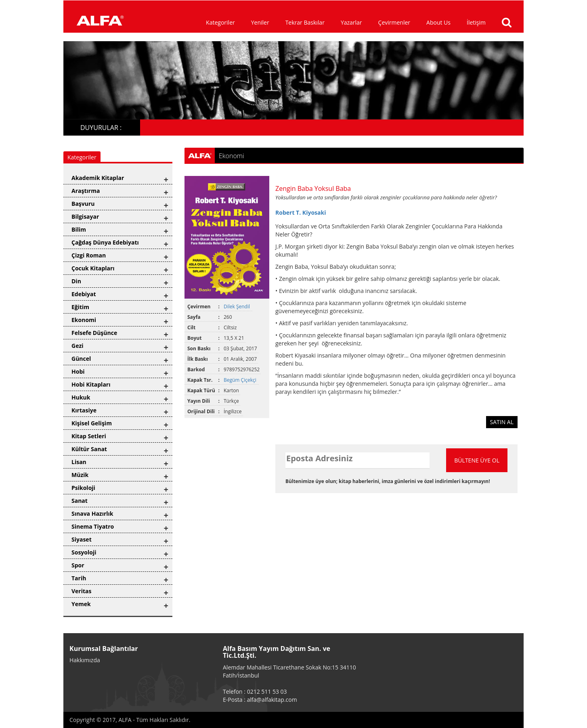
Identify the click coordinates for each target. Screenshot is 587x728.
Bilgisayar (85, 217)
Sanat (80, 501)
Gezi (78, 346)
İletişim (476, 22)
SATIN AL (502, 422)
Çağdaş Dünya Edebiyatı (105, 242)
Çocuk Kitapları (93, 268)
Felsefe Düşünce (94, 333)
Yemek (81, 604)
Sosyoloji (84, 552)
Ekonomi (84, 320)
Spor (78, 565)
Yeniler (260, 22)
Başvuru (83, 204)
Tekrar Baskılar (305, 22)
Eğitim (80, 307)
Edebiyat (84, 294)
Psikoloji (83, 488)
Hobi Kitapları (91, 384)
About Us (438, 22)
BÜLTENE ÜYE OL (477, 460)
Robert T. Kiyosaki (301, 212)
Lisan (79, 462)
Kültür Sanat (89, 449)
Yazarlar (351, 22)
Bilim (79, 229)
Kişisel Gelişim (92, 423)
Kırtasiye (84, 410)
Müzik (80, 475)
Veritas (82, 591)
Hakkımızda (85, 660)
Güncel (81, 359)
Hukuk (81, 397)
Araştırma (86, 191)
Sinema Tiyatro (93, 526)
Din (76, 281)
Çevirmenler (394, 22)
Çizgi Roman (89, 255)
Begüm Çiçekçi (241, 380)
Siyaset (82, 539)
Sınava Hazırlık (92, 514)
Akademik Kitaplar (98, 178)
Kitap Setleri (89, 436)
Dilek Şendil (237, 306)
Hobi (78, 371)
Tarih (79, 578)
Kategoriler (220, 22)
